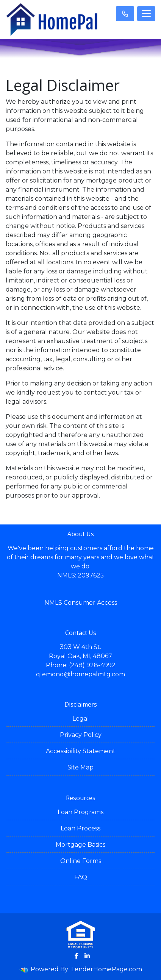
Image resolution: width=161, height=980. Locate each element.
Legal (81, 719)
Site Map (80, 767)
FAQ (81, 877)
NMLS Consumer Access (81, 603)
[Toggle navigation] (146, 14)
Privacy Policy (81, 735)
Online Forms (81, 861)
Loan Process (80, 828)
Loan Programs (80, 812)
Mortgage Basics (80, 845)
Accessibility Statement (81, 751)
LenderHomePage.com (107, 969)
